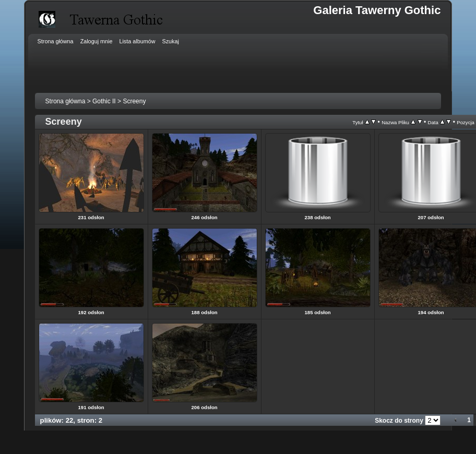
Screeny (134, 101)
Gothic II (104, 101)
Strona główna (66, 101)
